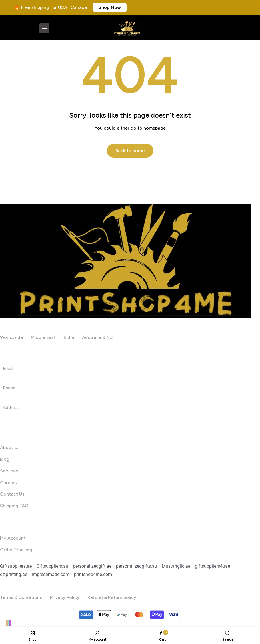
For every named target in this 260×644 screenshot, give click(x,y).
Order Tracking (16, 550)
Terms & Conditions (21, 597)
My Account (13, 538)
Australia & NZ (97, 337)
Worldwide (11, 337)
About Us (10, 448)
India (69, 337)
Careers (8, 483)
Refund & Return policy (112, 597)
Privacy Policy (65, 597)
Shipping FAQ (14, 506)
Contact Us (12, 494)
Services (9, 471)
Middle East (43, 337)
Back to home (130, 151)
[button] (110, 7)
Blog (5, 459)
